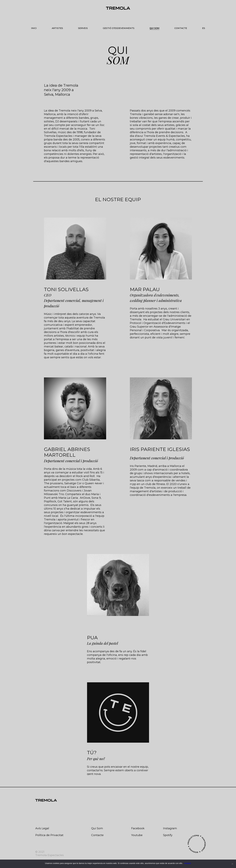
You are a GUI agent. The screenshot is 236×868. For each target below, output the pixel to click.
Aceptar (188, 863)
